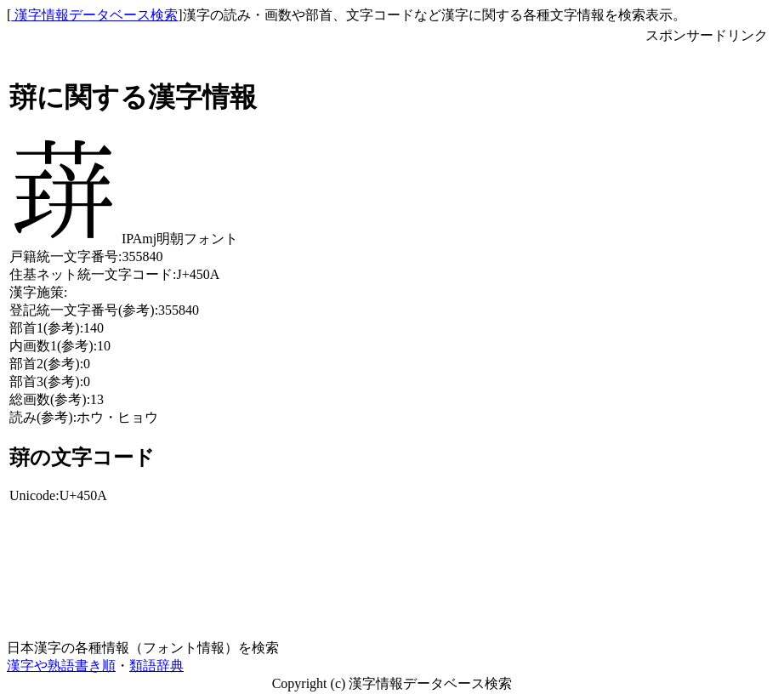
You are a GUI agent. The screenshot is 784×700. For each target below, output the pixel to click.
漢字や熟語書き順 (61, 666)
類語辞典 (156, 666)
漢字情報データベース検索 (94, 15)
